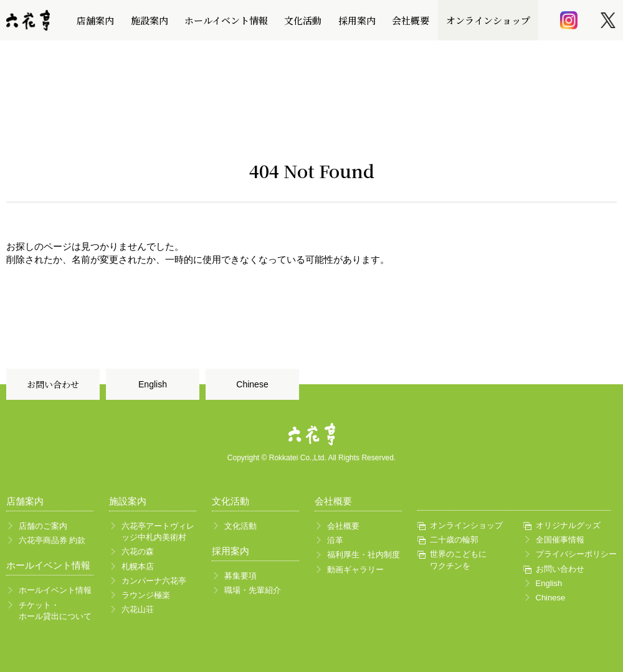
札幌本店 (138, 566)
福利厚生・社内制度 (364, 555)
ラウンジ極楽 (146, 595)
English (153, 384)
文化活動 (303, 20)
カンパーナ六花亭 (154, 581)
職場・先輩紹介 (253, 590)
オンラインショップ (488, 20)
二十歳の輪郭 (454, 540)
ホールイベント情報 (226, 20)
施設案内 (150, 20)
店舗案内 (95, 20)
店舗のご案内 (43, 526)
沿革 (335, 540)
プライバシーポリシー (573, 554)
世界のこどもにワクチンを (458, 560)
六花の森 (138, 551)
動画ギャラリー (355, 570)
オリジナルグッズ (568, 525)
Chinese (252, 384)
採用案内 (357, 20)
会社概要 (411, 20)
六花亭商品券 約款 (52, 540)
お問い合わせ (53, 384)
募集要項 (240, 576)
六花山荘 (138, 609)
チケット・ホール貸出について (55, 611)
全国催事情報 (560, 540)
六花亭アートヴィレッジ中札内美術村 (158, 532)
